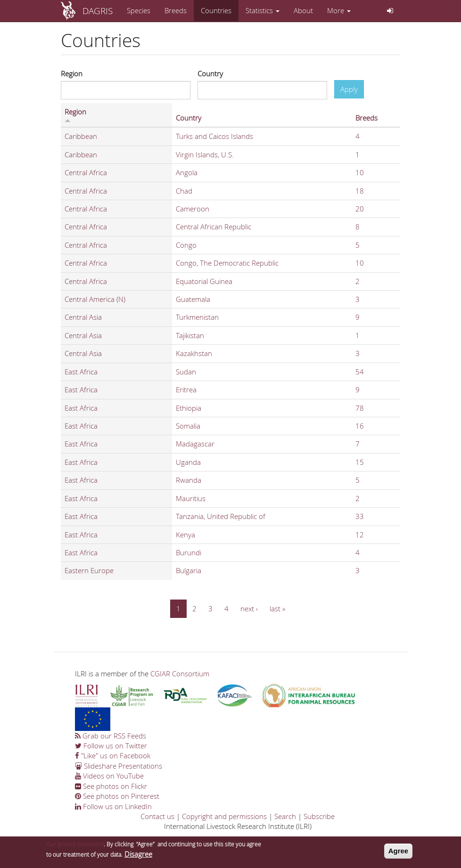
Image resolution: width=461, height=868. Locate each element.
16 (360, 426)
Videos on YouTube (109, 776)
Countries (216, 10)
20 (360, 209)
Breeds (176, 10)
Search (285, 816)
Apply (349, 89)
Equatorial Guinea (204, 281)
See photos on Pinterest (117, 796)
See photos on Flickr (111, 786)
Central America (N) (95, 299)
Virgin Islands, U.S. (205, 154)
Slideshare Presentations (119, 766)
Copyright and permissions (224, 816)
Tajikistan (190, 335)
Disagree (138, 857)
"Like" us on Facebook (113, 755)
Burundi (189, 552)
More (339, 10)
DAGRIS (98, 11)
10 (360, 172)
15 (360, 462)
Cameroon (193, 209)
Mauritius (191, 498)
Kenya (185, 535)
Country (210, 73)
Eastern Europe (89, 570)
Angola (187, 172)
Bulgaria (189, 570)
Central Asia (83, 317)
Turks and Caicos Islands (214, 136)
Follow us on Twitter (111, 746)
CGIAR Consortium (180, 673)
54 (360, 372)
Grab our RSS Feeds (111, 736)
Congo (186, 245)
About (303, 10)
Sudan (186, 372)
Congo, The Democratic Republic (227, 263)
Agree (399, 854)
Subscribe (319, 816)
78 (360, 408)
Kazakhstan (194, 353)
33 (360, 516)
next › (249, 608)
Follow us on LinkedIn (113, 806)
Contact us (157, 816)
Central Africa (86, 172)
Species (139, 10)
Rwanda (189, 480)
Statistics (263, 10)
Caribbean (81, 136)
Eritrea (186, 389)
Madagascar (195, 444)
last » (277, 608)
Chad (184, 191)
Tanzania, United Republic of (221, 516)
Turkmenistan (197, 317)
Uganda (188, 462)
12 (360, 535)
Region (72, 73)
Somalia (188, 426)
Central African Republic (214, 227)
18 (360, 191)
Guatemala (193, 299)
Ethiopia (189, 408)
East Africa (81, 372)
